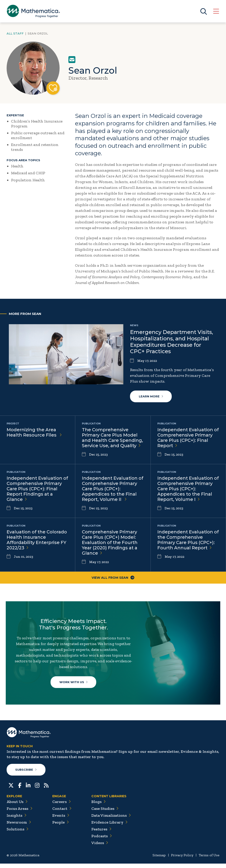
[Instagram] (37, 789)
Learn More (151, 397)
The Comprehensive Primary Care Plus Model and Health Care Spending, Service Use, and (112, 438)
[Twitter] (11, 789)
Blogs (99, 806)
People (61, 827)
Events (61, 820)
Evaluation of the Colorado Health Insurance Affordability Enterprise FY (37, 540)
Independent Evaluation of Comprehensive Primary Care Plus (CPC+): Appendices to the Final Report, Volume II (113, 489)
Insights (17, 820)
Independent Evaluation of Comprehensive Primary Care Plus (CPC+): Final (188, 438)
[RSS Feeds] (46, 789)
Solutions (18, 834)
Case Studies (105, 813)
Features (101, 834)
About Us (17, 806)
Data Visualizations (111, 820)
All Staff (15, 33)
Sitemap (159, 859)
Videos (100, 847)
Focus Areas (20, 813)
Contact (62, 813)
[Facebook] (20, 789)
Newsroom (19, 827)
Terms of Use (209, 859)
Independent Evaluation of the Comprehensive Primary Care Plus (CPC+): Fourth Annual (188, 540)
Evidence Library (109, 827)
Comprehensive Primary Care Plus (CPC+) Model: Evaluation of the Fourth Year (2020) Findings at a (110, 543)
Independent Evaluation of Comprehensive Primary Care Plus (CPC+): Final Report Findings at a (37, 489)
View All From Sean (113, 578)
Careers (62, 806)
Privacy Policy (182, 859)
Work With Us (74, 683)
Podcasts (102, 840)
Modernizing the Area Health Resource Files (34, 433)
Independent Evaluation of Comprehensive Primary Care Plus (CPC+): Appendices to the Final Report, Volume (188, 489)
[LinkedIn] (28, 789)
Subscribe (26, 774)
